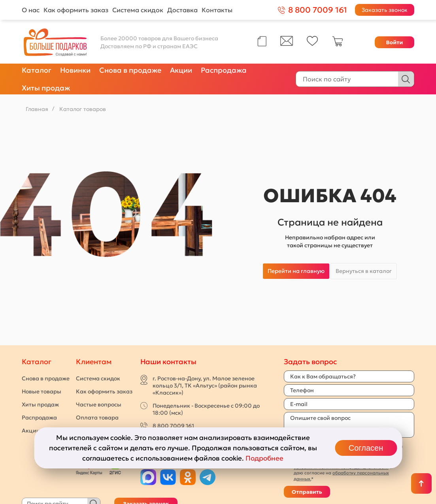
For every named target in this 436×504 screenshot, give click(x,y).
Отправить (307, 492)
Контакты (217, 10)
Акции (181, 70)
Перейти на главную (296, 271)
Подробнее (264, 458)
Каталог (37, 70)
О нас (31, 10)
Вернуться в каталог (364, 271)
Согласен (366, 448)
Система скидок (138, 10)
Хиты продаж (46, 88)
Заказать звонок (385, 10)
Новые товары (42, 391)
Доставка (182, 10)
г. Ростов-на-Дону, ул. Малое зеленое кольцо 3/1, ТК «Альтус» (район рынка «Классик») (205, 386)
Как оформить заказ (76, 10)
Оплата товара (97, 417)
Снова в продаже (130, 70)
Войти (394, 42)
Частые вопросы (99, 404)
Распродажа (224, 70)
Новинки (75, 70)
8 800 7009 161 (173, 426)
